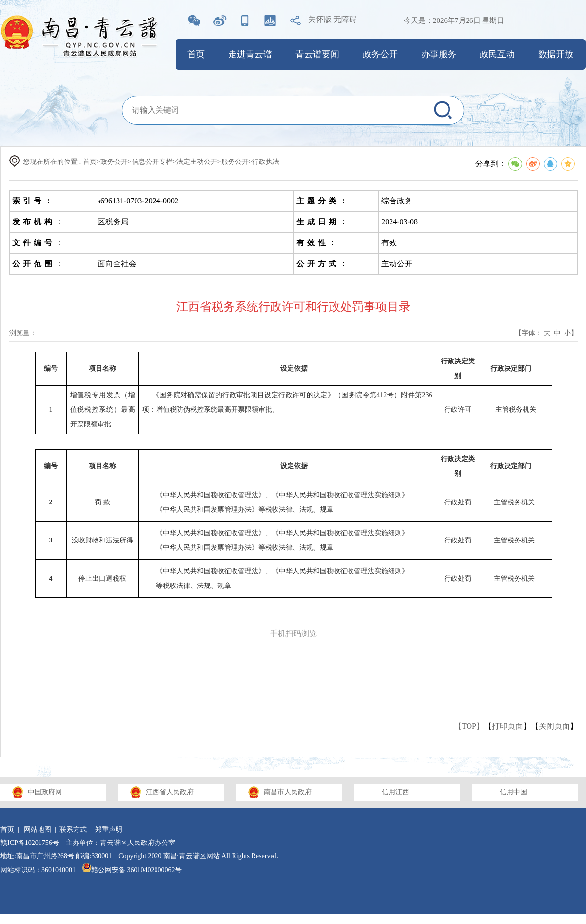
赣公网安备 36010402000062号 (132, 870)
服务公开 (235, 162)
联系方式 (73, 830)
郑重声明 (109, 830)
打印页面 (508, 726)
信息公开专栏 (152, 162)
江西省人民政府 (170, 792)
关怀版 (320, 19)
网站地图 (38, 830)
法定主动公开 (197, 162)
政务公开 (380, 54)
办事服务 (439, 54)
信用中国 (513, 792)
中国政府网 (45, 792)
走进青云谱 (250, 54)
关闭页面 (554, 726)
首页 (196, 54)
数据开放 (556, 54)
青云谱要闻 (317, 54)
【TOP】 (469, 726)
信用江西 (395, 792)
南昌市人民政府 (288, 792)
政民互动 (497, 54)
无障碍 (345, 19)
